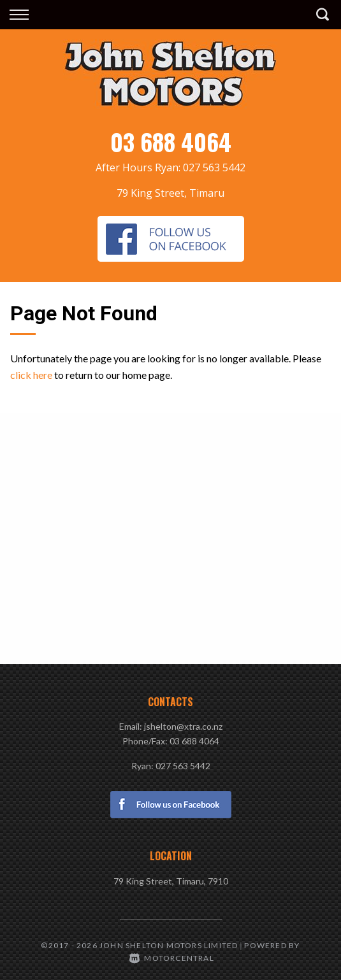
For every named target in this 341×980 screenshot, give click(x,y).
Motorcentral (172, 958)
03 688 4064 (171, 142)
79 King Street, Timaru (170, 193)
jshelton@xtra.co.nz (183, 726)
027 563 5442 (214, 167)
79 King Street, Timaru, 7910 (171, 881)
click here (31, 375)
